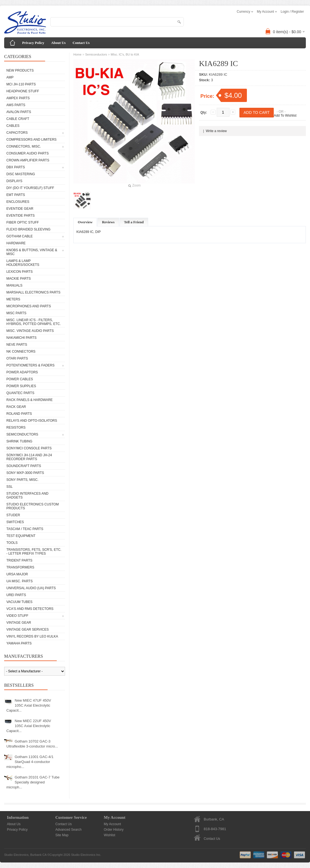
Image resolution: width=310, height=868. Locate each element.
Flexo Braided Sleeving (28, 229)
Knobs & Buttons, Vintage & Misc (32, 252)
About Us (58, 43)
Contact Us (81, 43)
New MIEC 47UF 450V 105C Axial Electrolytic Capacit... (29, 705)
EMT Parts (16, 195)
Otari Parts (17, 358)
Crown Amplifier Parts (28, 160)
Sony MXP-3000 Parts (25, 473)
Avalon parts (19, 112)
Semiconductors (22, 434)
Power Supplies (21, 386)
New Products (20, 70)
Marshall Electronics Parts (33, 292)
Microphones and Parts (29, 306)
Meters (13, 299)
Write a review (216, 131)
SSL (10, 487)
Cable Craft (18, 119)
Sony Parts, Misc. (22, 480)
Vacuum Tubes (19, 602)
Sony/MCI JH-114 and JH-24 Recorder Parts (29, 457)
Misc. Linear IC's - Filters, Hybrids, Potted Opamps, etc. (33, 322)
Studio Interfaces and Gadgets (27, 495)
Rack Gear (16, 407)
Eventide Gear (20, 209)
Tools (12, 543)
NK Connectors (21, 352)
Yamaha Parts (19, 643)
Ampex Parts (18, 98)
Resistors (16, 428)
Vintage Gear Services (28, 630)
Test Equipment (21, 536)
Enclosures (18, 202)
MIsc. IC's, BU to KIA (125, 54)
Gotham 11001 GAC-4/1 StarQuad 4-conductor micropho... (30, 762)
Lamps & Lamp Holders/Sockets (23, 263)
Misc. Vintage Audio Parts (30, 331)
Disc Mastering (21, 174)
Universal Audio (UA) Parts (31, 588)
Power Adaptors (22, 372)
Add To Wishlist (285, 116)
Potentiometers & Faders (30, 365)
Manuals (14, 285)
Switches (15, 522)
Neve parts (17, 345)
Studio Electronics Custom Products (33, 506)
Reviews (108, 222)
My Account (112, 824)
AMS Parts (16, 105)
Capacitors (17, 133)
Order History (114, 830)
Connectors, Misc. (24, 146)
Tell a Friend (134, 222)
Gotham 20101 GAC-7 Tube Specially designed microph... (33, 782)
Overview (85, 222)
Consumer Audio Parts (28, 153)
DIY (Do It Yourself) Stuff (30, 188)
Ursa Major (17, 574)
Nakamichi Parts (21, 338)
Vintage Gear (19, 623)
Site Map (62, 835)
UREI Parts (16, 595)
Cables (13, 126)
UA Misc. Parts (20, 581)
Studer (13, 515)
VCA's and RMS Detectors (30, 609)
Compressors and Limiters (31, 140)
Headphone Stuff (23, 91)
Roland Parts (19, 414)
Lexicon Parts (20, 272)
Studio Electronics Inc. (86, 855)
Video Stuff (17, 616)
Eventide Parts (20, 216)
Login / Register (292, 12)
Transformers (20, 567)
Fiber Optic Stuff (23, 222)
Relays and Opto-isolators (32, 421)
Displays (14, 181)
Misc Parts (16, 313)
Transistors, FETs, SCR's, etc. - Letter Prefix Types (34, 552)
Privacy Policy (33, 43)
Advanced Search (69, 830)
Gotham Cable (20, 236)
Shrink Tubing (19, 441)
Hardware (16, 243)
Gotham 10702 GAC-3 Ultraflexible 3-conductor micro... (32, 744)
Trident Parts (19, 560)
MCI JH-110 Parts (21, 84)
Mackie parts (19, 279)
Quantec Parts (20, 393)
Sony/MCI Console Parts (29, 448)
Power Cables (20, 379)
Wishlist (109, 835)
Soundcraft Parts (24, 466)
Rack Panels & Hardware (29, 400)
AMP (10, 77)
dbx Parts (16, 167)
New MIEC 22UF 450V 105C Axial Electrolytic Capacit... (29, 726)
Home (77, 54)
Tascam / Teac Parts (25, 529)
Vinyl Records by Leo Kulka (32, 636)
